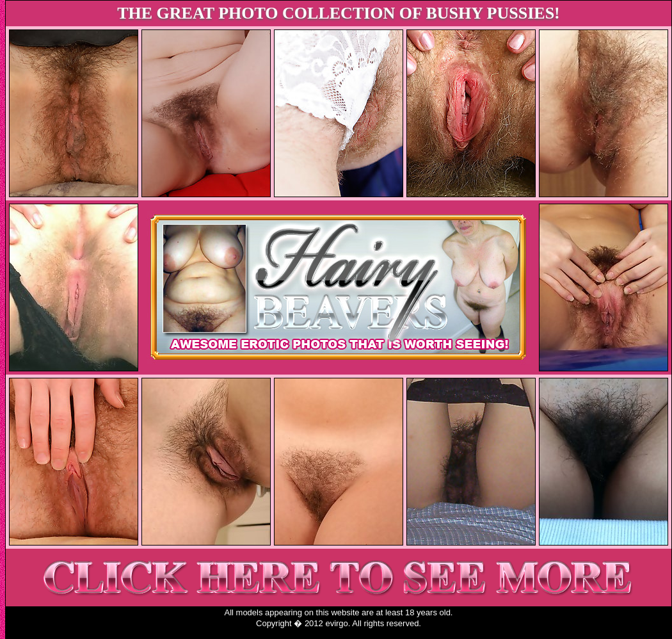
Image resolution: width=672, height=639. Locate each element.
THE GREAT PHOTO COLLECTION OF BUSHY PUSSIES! (339, 13)
